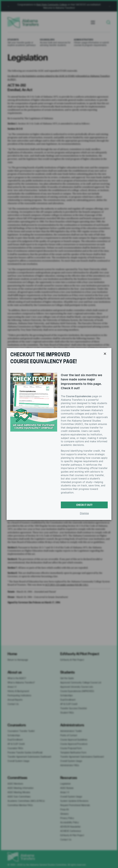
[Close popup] (105, 354)
